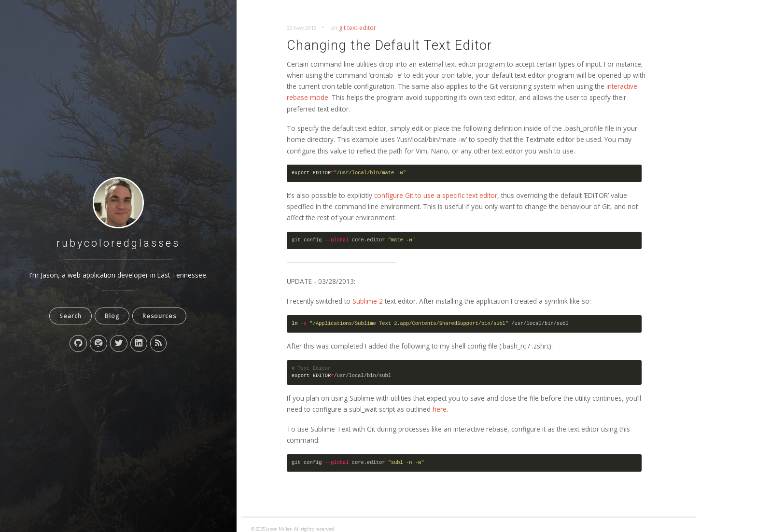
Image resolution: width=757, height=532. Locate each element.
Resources (159, 316)
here (440, 409)
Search (70, 316)
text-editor (362, 28)
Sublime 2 (368, 301)
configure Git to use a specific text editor (436, 195)
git (342, 28)
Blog (112, 316)
